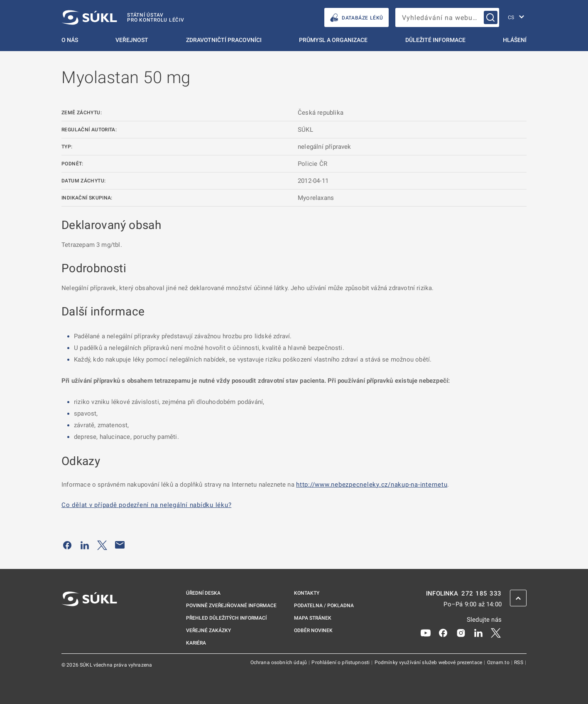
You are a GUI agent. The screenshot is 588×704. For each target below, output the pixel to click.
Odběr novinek (313, 630)
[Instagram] (461, 633)
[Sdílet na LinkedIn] (85, 545)
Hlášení (515, 40)
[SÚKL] (123, 17)
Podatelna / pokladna (324, 606)
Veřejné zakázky (208, 630)
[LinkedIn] (478, 633)
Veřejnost (132, 40)
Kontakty (307, 593)
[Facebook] (443, 633)
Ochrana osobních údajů (279, 662)
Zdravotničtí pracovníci (224, 40)
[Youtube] (426, 633)
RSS (519, 662)
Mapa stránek (313, 618)
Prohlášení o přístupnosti (341, 662)
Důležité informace (435, 40)
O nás (70, 40)
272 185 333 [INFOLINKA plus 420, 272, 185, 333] (481, 594)
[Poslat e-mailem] (120, 545)
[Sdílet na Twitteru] (102, 545)
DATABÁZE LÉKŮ (356, 18)
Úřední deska (203, 593)
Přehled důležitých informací (226, 618)
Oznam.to (499, 662)
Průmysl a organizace (333, 40)
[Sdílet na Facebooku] (67, 545)
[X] (496, 633)
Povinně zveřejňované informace (231, 606)
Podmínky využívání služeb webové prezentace (429, 662)
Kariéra (196, 643)
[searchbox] (447, 17)
